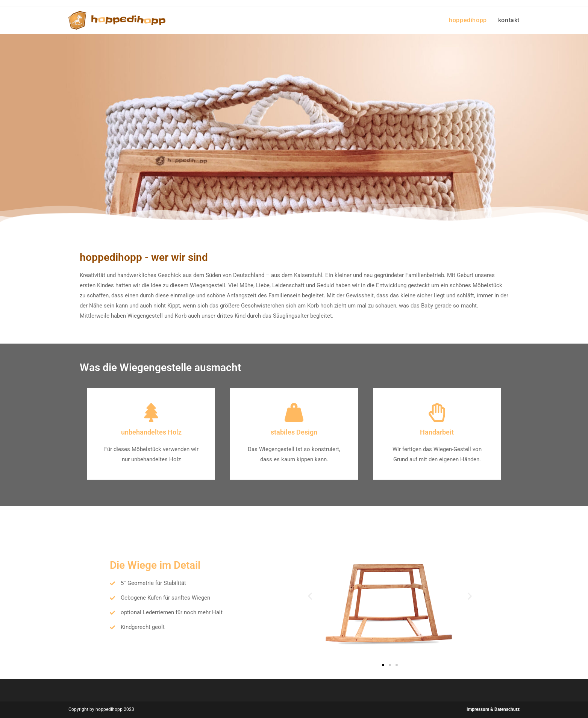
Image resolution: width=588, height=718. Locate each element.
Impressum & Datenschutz (493, 709)
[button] (310, 596)
